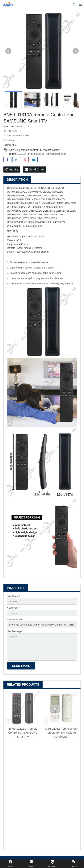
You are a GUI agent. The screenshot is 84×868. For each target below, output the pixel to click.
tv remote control (50, 150)
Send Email (35, 169)
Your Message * (15, 631)
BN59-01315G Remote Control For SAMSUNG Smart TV (23, 733)
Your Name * (14, 596)
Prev (8, 51)
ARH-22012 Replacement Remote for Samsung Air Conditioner (61, 733)
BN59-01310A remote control (26, 154)
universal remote (56, 154)
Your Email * (13, 608)
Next (76, 51)
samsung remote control (23, 150)
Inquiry (12, 169)
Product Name (14, 620)
